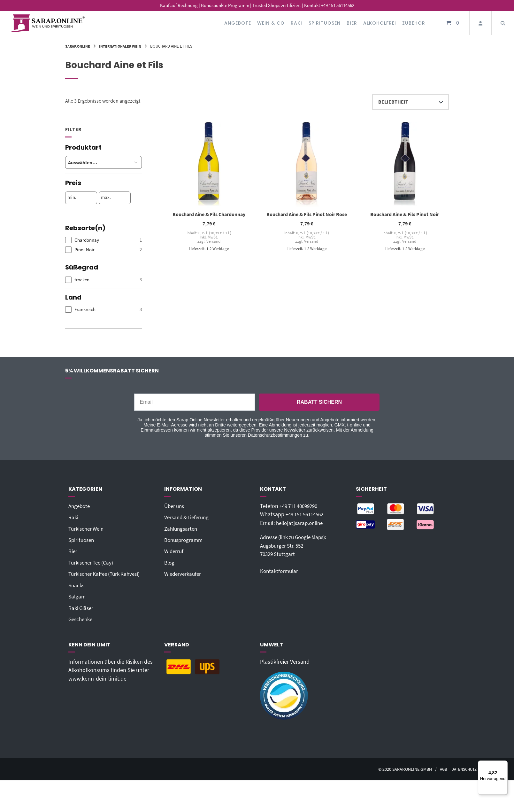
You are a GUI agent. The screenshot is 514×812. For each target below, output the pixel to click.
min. (72, 197)
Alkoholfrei (380, 23)
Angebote (238, 23)
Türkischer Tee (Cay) (92, 562)
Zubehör (414, 23)
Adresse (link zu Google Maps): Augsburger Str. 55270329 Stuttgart (297, 545)
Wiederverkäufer (184, 574)
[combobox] (93, 162)
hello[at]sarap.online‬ (301, 523)
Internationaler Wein (124, 46)
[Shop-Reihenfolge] (410, 102)
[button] (136, 162)
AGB (438, 769)
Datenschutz (461, 769)
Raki (296, 23)
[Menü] (504, 764)
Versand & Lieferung (188, 517)
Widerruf (174, 551)
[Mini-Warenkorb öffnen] (453, 23)
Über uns (175, 506)
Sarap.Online (79, 46)
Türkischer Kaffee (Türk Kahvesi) (107, 574)
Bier (352, 23)
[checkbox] (104, 240)
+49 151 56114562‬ (307, 514)
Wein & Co (271, 23)
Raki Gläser (82, 607)
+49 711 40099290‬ (301, 506)
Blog (170, 562)
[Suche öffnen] (503, 23)
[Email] (195, 402)
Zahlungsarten (182, 528)
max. (106, 197)
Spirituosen (325, 23)
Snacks (77, 585)
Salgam (77, 596)
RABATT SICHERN (319, 402)
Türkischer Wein (88, 528)
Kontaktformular (280, 571)
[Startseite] (48, 23)
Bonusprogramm (185, 540)
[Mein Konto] (480, 23)
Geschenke (82, 619)
